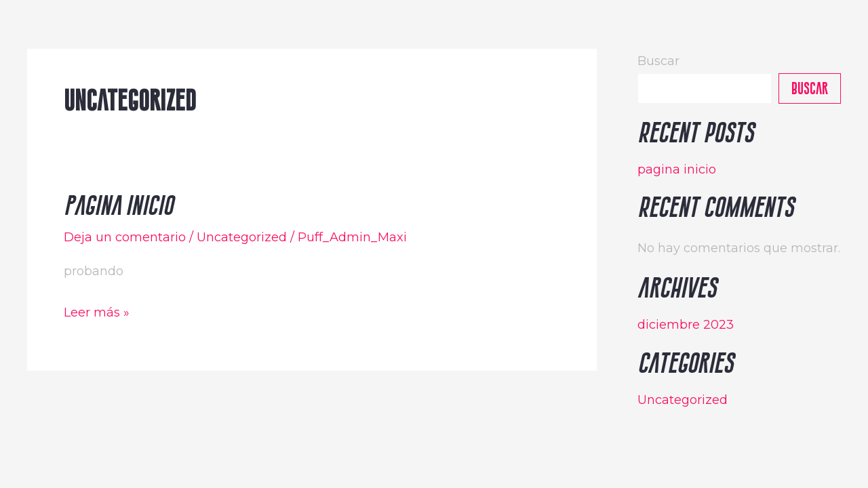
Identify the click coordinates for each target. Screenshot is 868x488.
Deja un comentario (125, 237)
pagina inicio (118, 205)
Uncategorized (242, 237)
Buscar (658, 61)
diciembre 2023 (686, 325)
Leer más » (97, 311)
